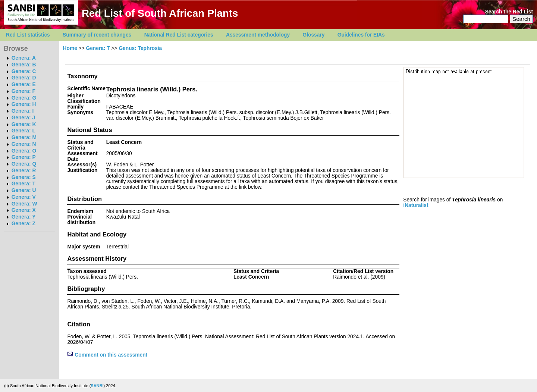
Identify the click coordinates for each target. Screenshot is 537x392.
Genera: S (24, 177)
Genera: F (23, 91)
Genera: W (24, 204)
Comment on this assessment (107, 355)
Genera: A (24, 58)
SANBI (97, 386)
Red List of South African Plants (160, 13)
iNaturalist (416, 205)
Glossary (314, 35)
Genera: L (23, 131)
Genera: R (24, 171)
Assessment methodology (258, 35)
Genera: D (24, 78)
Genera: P (24, 157)
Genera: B (24, 65)
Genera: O (24, 151)
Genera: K (24, 124)
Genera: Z (23, 224)
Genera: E (24, 84)
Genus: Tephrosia (140, 48)
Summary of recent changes (97, 35)
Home (70, 48)
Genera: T (23, 184)
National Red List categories (179, 35)
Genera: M (24, 137)
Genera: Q (24, 164)
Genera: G (24, 98)
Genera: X (24, 210)
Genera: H (24, 104)
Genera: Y (24, 217)
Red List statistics (28, 35)
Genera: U (24, 190)
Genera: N (24, 144)
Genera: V (24, 197)
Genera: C (24, 71)
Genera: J (23, 118)
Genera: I (23, 111)
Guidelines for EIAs (361, 35)
